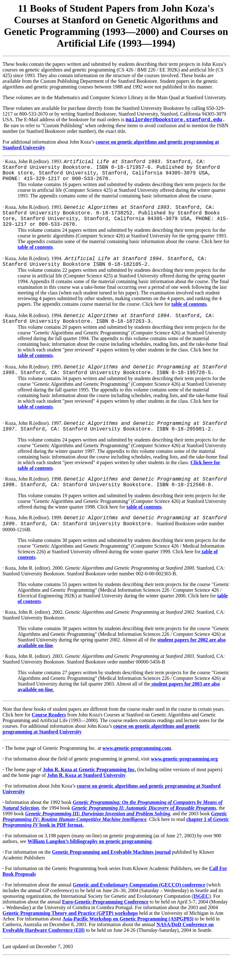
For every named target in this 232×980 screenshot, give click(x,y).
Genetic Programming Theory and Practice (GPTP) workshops (70, 935)
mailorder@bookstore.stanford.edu (174, 120)
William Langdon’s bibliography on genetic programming (90, 864)
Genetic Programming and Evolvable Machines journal (111, 874)
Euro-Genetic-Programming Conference (105, 924)
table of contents (35, 256)
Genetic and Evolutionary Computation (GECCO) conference (139, 907)
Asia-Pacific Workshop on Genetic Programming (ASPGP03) (128, 941)
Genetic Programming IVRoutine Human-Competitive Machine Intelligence (115, 839)
